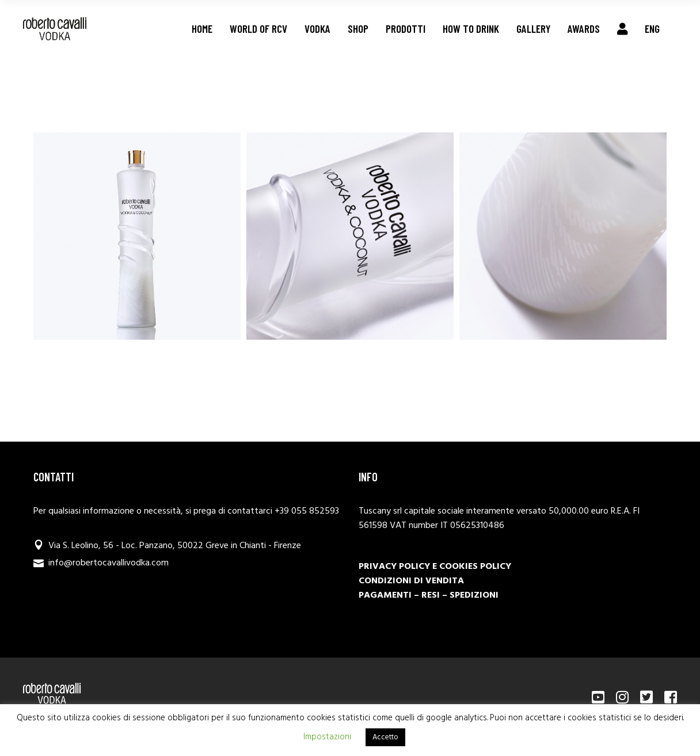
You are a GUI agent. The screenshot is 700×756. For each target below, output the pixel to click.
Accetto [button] (385, 737)
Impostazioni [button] (327, 737)
